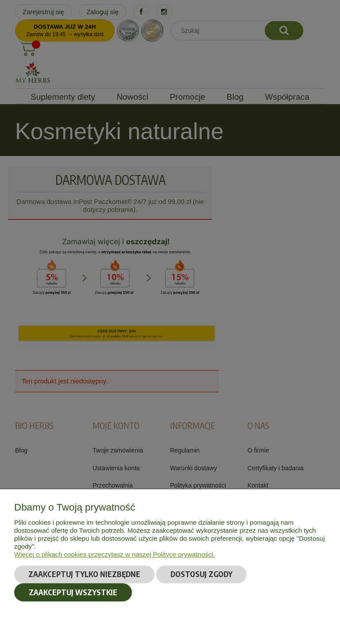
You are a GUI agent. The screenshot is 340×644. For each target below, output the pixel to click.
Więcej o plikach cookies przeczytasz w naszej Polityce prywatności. (115, 554)
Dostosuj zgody (201, 574)
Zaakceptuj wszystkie (73, 592)
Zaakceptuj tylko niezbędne (84, 574)
